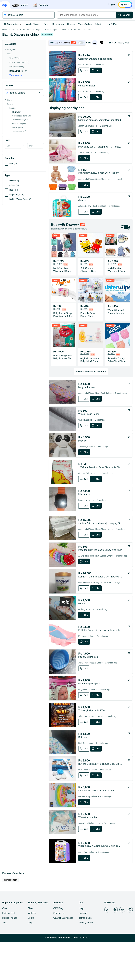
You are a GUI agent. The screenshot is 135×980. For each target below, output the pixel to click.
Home (5, 70)
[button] (67, 83)
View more (16, 116)
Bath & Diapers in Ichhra (81, 70)
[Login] (112, 5)
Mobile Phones (33, 24)
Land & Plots (112, 24)
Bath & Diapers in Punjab (30, 70)
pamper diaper (10, 921)
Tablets (99, 24)
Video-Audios (85, 24)
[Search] (124, 15)
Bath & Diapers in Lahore (56, 70)
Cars (46, 24)
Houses (71, 24)
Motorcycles (58, 24)
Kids (14, 70)
